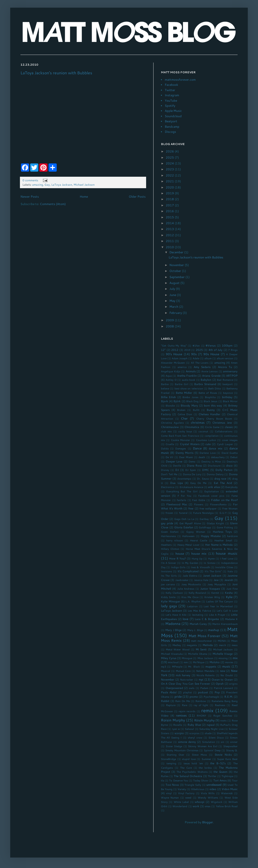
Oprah (220, 683)
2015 (170, 217)
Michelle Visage (223, 654)
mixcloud (173, 662)
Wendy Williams (208, 798)
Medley (177, 645)
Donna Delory (215, 474)
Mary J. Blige (195, 630)
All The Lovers (200, 363)
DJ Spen (191, 470)
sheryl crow (195, 738)
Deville (177, 466)
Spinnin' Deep (212, 750)
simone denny (187, 742)
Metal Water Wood (178, 649)
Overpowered (174, 688)
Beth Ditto (215, 388)
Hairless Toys (222, 532)
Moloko (215, 662)
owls (192, 688)
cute (208, 444)
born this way (213, 405)
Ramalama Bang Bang (225, 701)
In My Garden (190, 563)
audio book (189, 380)
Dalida (165, 448)
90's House (174, 354)
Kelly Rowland (197, 593)
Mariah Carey (198, 624)
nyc (201, 679)
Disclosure (214, 466)
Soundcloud (173, 116)
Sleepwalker (230, 746)
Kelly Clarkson (174, 593)
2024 (170, 163)
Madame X (231, 619)
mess (235, 645)
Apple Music (173, 111)
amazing (38, 185)
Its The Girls (169, 576)
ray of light (201, 705)
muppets (211, 666)
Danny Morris (184, 453)
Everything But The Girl (182, 491)
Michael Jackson (84, 185)
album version (225, 358)
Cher (184, 418)
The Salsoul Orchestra (188, 776)
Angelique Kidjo (171, 371)
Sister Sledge (174, 746)
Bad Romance (225, 380)
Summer (206, 759)
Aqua (169, 376)
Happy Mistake (211, 536)
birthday (227, 397)
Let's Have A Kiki (176, 615)
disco (229, 465)
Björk (177, 401)
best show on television (189, 388)
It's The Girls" (213, 571)
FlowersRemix (218, 504)
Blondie (170, 406)
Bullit (196, 410)
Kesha (229, 593)
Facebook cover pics (211, 496)
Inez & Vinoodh (200, 567)
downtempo (184, 479)
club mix (166, 431)
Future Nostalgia (203, 513)
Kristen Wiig (212, 597)
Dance (197, 448)
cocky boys (185, 431)
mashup (214, 630)
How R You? (178, 558)
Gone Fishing (225, 527)
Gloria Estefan (184, 527)
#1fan (196, 346)
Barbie (165, 384)
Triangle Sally (193, 785)
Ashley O (171, 380)
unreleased (214, 785)
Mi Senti (201, 649)
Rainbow (201, 701)
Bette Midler (184, 393)
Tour (235, 780)
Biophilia (210, 397)
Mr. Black (194, 667)
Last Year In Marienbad (218, 606)
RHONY (201, 716)
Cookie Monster (180, 440)
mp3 (163, 667)
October (176, 271)
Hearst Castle (199, 540)
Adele (196, 358)
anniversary (230, 371)
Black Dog (192, 401)
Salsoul (189, 729)
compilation (212, 436)
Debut (234, 457)
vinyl (169, 793)
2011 (170, 241)
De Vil (169, 457)
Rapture (171, 705)
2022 (170, 175)
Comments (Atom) (53, 204)
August (175, 283)
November (177, 265)
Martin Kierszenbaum (225, 624)
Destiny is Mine (211, 461)
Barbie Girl (181, 384)
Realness (220, 705)
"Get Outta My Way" (174, 346)
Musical (166, 671)
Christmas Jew (222, 423)
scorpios (194, 733)
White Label (181, 802)
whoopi (200, 802)
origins (233, 684)
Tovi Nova (172, 785)
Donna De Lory (192, 474)
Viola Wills (208, 793)
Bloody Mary (189, 405)
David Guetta (230, 453)
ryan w (176, 729)
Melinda (208, 645)
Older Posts (137, 197)
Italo (230, 571)
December (177, 252)
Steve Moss (199, 755)
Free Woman (230, 508)
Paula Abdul (169, 692)
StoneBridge (168, 759)
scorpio (179, 733)
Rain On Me (183, 701)
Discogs (170, 132)
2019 (170, 193)
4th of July (215, 350)
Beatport (171, 121)
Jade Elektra (190, 576)
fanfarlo (181, 500)
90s (194, 354)
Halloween (188, 536)
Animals (191, 371)
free (191, 508)
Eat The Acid (223, 483)
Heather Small (223, 540)
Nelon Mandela (205, 671)
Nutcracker (187, 680)
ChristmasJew (170, 427)
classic (229, 427)
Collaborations (224, 431)
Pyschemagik (211, 697)
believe (165, 388)
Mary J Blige (173, 630)
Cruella (170, 444)
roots (223, 720)
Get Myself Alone (190, 523)
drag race (220, 478)
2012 (170, 235)
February (176, 313)
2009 (170, 320)
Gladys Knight (215, 523)
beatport (228, 384)
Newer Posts (30, 197)
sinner (234, 742)
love (185, 619)
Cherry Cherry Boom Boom (214, 419)
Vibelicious (198, 789)
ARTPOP (232, 376)
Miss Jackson (205, 658)
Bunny (211, 410)
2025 (170, 157)
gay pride (167, 523)
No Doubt (227, 675)
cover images (230, 440)
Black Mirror (230, 401)
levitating (198, 615)
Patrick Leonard (223, 688)
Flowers (199, 504)
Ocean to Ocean (222, 679)
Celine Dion (185, 414)
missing (223, 658)
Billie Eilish (168, 397)
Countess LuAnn (206, 440)
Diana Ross (194, 465)
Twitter (170, 90)
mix (235, 658)
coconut (203, 431)
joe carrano (168, 584)
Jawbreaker (182, 580)
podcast (203, 692)
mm (186, 662)
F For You (184, 496)
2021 (170, 181)
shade (208, 733)
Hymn (211, 558)
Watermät (227, 793)
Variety (182, 789)
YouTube (171, 100)
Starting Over (175, 755)
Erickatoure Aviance (191, 487)
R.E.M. (229, 697)
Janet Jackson (212, 575)
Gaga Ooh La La (184, 519)
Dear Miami (186, 457)
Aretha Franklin (187, 376)
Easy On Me (198, 483)
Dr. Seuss (203, 479)
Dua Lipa (176, 483)
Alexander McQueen (173, 363)
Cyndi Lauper (225, 444)
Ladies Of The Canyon (220, 601)
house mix (199, 554)
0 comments (30, 180)
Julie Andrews (186, 589)
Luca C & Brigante (207, 619)
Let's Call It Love (227, 611)
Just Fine (232, 589)
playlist (187, 692)
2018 (170, 199)
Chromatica (192, 427)
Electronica (168, 487)
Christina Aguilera (172, 423)
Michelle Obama (198, 654)
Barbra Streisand (205, 384)
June (173, 295)
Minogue (187, 658)
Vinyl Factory (186, 793)
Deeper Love (174, 461)
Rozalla (178, 725)
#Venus (211, 345)
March (174, 307)
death (202, 457)
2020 (170, 187)
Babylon (206, 380)
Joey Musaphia (217, 584)
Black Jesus (210, 401)
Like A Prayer (217, 615)
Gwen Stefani (170, 532)
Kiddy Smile (168, 597)
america (182, 367)
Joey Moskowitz (191, 584)
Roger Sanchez (223, 716)
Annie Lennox (210, 371)
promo (194, 697)
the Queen (220, 772)
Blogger (208, 822)
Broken (181, 410)
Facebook (171, 85)
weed (188, 798)
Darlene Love (207, 453)
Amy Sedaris (202, 367)
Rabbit (165, 701)
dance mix (215, 448)
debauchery (218, 457)
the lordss (205, 768)
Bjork (165, 401)
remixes (181, 715)
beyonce (228, 393)
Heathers (166, 545)
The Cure (186, 768)
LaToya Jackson (62, 185)
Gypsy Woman (196, 532)
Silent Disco (216, 738)
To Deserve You (178, 780)
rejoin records (187, 711)
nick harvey (183, 675)
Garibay (204, 519)
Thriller (212, 776)
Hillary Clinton (170, 549)
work (196, 806)
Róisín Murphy (204, 720)
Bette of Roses (208, 393)
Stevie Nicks (223, 754)
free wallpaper (208, 508)
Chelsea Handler (209, 414)
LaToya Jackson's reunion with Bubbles (56, 73)
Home (84, 197)
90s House (211, 354)
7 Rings (233, 350)
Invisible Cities (224, 567)
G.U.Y (223, 513)
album (208, 358)
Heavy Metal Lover (189, 545)
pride (178, 697)
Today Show (201, 780)
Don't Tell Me (169, 474)
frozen (169, 513)
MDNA (222, 641)
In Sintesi (210, 563)
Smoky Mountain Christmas (182, 750)
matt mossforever (202, 641)
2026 (170, 151)
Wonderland (180, 806)
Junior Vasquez (210, 588)
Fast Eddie (199, 500)
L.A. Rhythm (193, 601)
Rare (185, 705)
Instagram (172, 95)
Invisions (166, 571)
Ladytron (192, 606)
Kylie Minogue (170, 601)
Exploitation (212, 491)
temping (171, 763)
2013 (170, 229)
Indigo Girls (178, 567)
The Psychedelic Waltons (192, 772)
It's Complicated (188, 571)
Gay (47, 185)
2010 (170, 247)
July (173, 289)
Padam (204, 688)
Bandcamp (172, 127)
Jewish (229, 580)
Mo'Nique (199, 662)
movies (229, 662)
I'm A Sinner (168, 563)
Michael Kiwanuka (172, 654)
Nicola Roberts (206, 675)
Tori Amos (220, 780)
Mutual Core (183, 671)
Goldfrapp (205, 527)
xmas (208, 806)
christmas (198, 423)
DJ (177, 470)
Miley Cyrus (169, 658)
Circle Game (212, 427)
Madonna (173, 623)
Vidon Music (230, 789)
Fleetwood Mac (177, 504)
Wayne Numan (170, 798)
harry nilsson (175, 540)
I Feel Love (227, 558)
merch (222, 645)
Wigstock (216, 802)
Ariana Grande (211, 376)
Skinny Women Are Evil (203, 746)
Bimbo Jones (190, 397)
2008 (170, 326)
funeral (183, 513)
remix (207, 710)
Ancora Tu (225, 367)
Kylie (229, 597)
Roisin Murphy (173, 720)
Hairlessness (168, 536)
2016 (170, 211)
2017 (170, 205)
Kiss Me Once (190, 597)
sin (222, 742)
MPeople (177, 667)
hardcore (232, 536)
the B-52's (218, 763)
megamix (192, 645)
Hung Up (197, 558)
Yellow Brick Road (227, 806)
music (226, 666)
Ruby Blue (194, 725)
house (180, 554)
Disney (165, 470)
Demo (192, 461)
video (213, 789)
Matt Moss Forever (204, 636)
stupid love (189, 759)
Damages (181, 448)
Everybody (231, 487)
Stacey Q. (232, 750)
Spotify (170, 106)
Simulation (209, 742)
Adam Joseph (180, 358)
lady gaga (169, 606)
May (173, 301)
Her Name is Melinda (219, 545)
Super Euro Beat (227, 759)
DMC (206, 470)
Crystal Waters (190, 444)
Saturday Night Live (211, 729)
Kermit (215, 593)
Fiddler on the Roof (224, 500)
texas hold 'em (193, 763)
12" (163, 350)
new (223, 671)
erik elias (214, 487)
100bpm (227, 345)
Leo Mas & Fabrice (199, 611)
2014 (170, 223)
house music (227, 553)
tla (162, 780)
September (177, 277)
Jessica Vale (201, 580)
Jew (216, 580)
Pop (217, 692)
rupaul (211, 725)
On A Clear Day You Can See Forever (185, 683)
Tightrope (227, 776)
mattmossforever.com (180, 80)
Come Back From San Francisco (180, 436)
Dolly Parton (224, 470)
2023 (170, 169)
